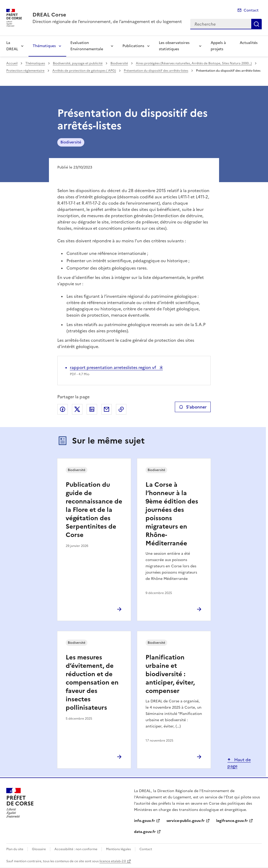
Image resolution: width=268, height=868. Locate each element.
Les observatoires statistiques (174, 46)
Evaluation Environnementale (87, 46)
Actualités (249, 43)
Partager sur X (77, 409)
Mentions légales (118, 849)
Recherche (256, 24)
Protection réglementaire (25, 71)
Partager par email (107, 409)
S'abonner (193, 407)
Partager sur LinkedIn (92, 409)
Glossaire (39, 849)
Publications (133, 46)
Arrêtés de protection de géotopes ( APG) (84, 71)
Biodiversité (119, 63)
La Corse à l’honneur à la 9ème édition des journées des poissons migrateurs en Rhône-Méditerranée (172, 514)
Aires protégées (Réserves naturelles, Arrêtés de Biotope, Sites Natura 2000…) (194, 63)
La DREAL (12, 46)
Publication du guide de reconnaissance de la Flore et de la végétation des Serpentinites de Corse (94, 510)
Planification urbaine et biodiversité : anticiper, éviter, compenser (170, 674)
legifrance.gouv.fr (232, 821)
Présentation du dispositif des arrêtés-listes (156, 71)
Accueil (12, 63)
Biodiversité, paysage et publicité (78, 63)
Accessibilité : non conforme (76, 849)
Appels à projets (218, 46)
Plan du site (15, 849)
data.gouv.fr (145, 832)
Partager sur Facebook (63, 409)
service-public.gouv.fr (186, 821)
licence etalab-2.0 (113, 861)
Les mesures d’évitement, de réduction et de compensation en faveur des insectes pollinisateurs (92, 682)
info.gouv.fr (144, 821)
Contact (251, 10)
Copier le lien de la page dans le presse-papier (121, 409)
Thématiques (44, 46)
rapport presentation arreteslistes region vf (113, 367)
